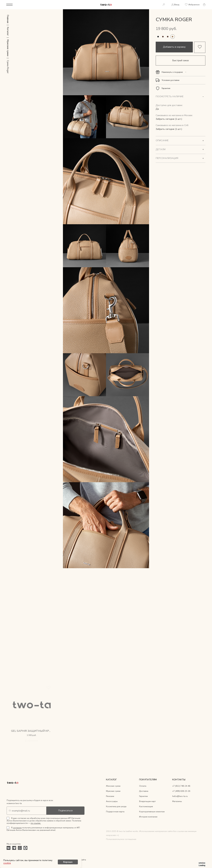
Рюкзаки (110, 797)
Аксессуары (112, 802)
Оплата (143, 786)
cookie (57, 862)
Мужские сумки (113, 791)
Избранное (192, 5)
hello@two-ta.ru (180, 797)
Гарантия (166, 89)
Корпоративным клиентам (152, 812)
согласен (17, 828)
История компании (148, 817)
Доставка (144, 791)
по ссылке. (36, 824)
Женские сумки (113, 786)
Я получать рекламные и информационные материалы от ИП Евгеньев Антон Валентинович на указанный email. (43, 829)
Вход (175, 5)
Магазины (177, 802)
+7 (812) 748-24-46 (181, 786)
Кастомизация (146, 807)
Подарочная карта (115, 812)
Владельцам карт (147, 802)
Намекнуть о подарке (172, 72)
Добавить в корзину (174, 47)
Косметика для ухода (116, 807)
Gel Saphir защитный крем (32, 731)
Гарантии (143, 797)
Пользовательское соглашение (121, 839)
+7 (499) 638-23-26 (181, 791)
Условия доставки (171, 81)
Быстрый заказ (181, 61)
